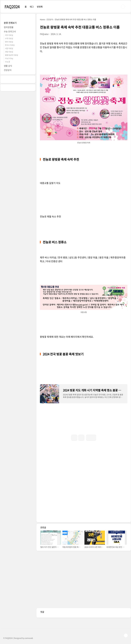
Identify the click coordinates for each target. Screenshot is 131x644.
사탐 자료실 (9, 48)
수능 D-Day (9, 58)
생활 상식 (8, 66)
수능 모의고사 (10, 31)
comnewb (29, 638)
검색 (123, 7)
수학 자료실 (9, 38)
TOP (126, 635)
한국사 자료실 (10, 45)
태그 (32, 7)
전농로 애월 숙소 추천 (50, 216)
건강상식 (8, 70)
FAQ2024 (12, 7)
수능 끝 (7, 62)
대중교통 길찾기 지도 (50, 183)
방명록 (40, 7)
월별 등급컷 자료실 (12, 55)
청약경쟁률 (9, 27)
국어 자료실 (9, 35)
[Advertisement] (84, 466)
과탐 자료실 (9, 52)
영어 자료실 (9, 42)
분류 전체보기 (10, 23)
